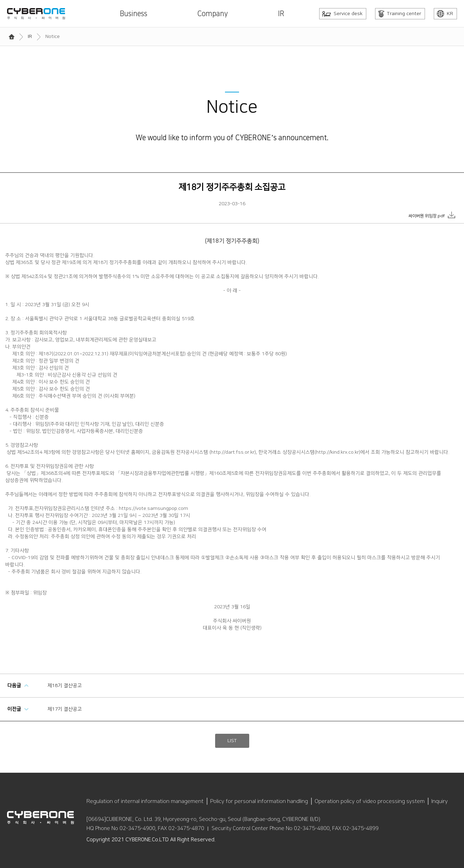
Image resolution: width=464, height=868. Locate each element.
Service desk (342, 14)
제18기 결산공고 (65, 686)
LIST (232, 741)
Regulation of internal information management (145, 801)
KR (445, 14)
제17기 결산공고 (65, 709)
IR (281, 14)
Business (134, 14)
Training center (400, 14)
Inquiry (440, 801)
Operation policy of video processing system (370, 801)
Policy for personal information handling (259, 801)
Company (212, 14)
